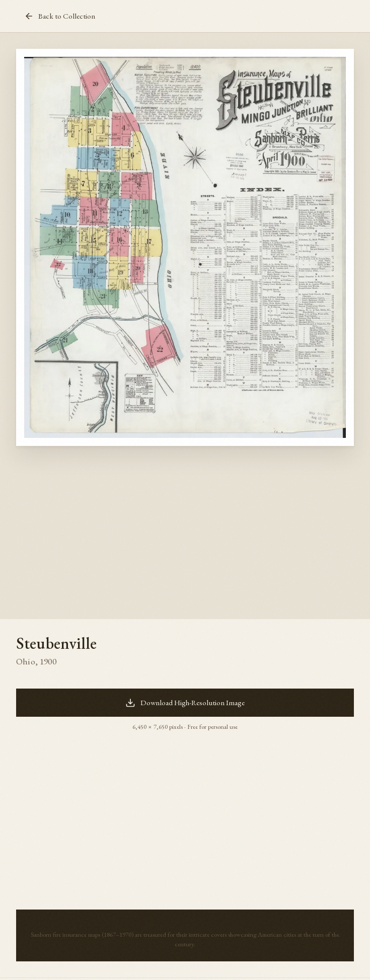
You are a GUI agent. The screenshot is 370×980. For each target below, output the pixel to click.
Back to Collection (60, 16)
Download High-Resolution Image (185, 703)
